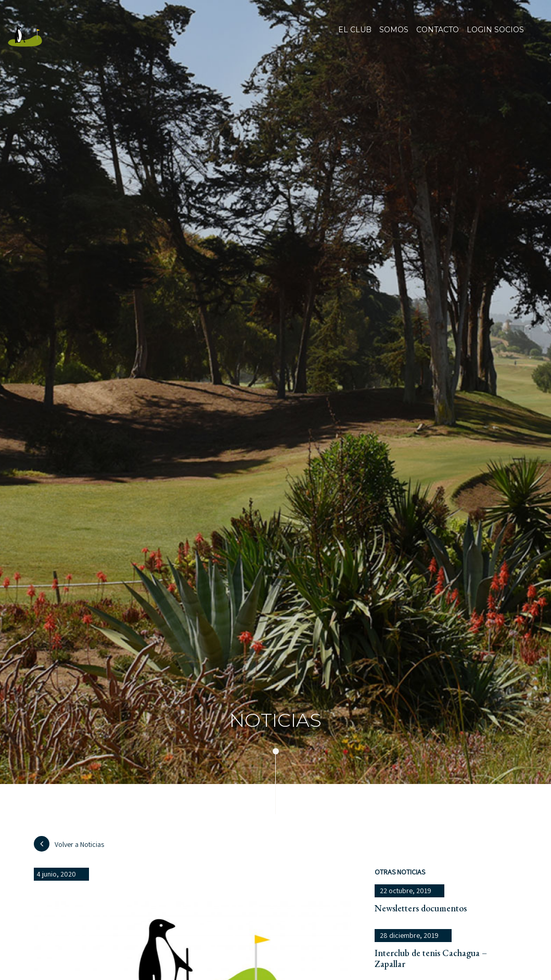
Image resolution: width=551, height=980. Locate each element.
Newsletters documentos (421, 908)
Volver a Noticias (69, 844)
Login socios (495, 30)
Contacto (438, 36)
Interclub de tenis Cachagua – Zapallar (431, 958)
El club (355, 36)
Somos (394, 36)
